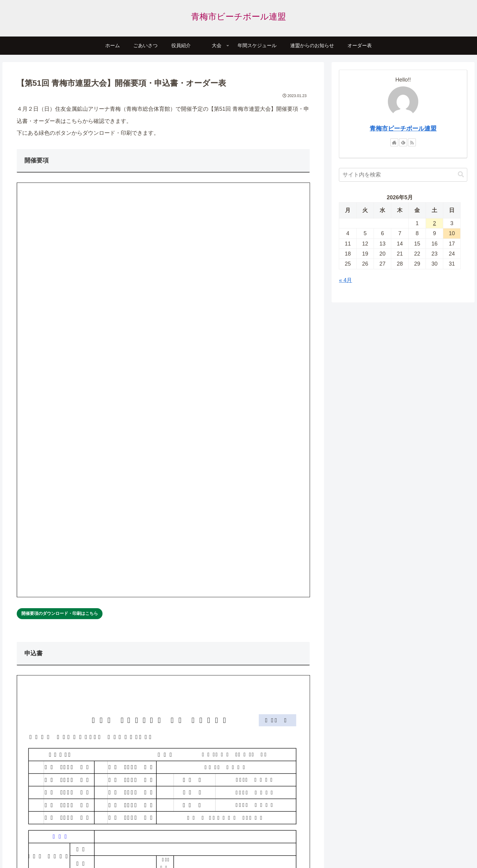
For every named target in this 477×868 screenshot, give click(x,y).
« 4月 (345, 280)
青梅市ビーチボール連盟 (403, 128)
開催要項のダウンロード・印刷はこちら (60, 613)
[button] (461, 174)
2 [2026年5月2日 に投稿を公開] (434, 223)
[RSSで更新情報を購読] (412, 142)
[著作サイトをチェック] (394, 142)
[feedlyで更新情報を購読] (403, 142)
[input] (403, 175)
